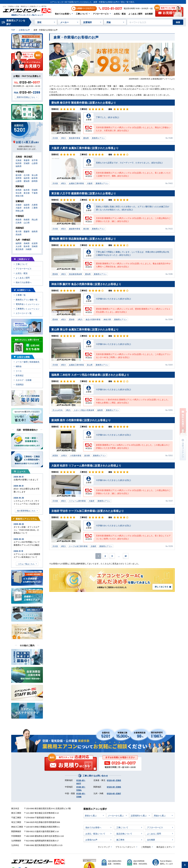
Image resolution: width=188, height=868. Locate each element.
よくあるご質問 (135, 14)
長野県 (19, 178)
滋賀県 (27, 205)
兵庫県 (35, 205)
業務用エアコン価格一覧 (27, 300)
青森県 (27, 160)
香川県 (19, 231)
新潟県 (87, 455)
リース (19, 371)
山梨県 (19, 181)
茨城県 (35, 190)
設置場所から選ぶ (139, 815)
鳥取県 (19, 219)
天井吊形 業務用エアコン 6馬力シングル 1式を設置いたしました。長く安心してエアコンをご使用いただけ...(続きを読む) (133, 537)
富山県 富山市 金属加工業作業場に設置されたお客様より (85, 329)
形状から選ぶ (91, 815)
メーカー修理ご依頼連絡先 (28, 362)
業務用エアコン (98, 138)
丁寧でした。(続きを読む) (107, 117)
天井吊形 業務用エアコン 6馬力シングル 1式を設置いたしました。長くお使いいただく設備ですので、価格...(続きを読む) (133, 174)
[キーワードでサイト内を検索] (150, 22)
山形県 (35, 163)
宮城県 (27, 163)
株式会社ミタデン (164, 847)
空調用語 (20, 384)
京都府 (93, 546)
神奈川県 (107, 319)
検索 (178, 22)
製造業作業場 (75, 138)
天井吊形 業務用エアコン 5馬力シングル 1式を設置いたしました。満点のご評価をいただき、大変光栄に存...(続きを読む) (133, 129)
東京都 (86, 229)
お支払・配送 (120, 14)
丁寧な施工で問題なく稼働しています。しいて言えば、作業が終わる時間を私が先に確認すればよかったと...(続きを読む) (133, 253)
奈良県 (27, 208)
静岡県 (35, 181)
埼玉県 (19, 193)
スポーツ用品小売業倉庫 (84, 410)
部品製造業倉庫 (75, 274)
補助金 (19, 366)
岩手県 (35, 160)
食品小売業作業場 (93, 319)
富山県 (90, 365)
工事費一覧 (21, 295)
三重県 (35, 208)
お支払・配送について (95, 834)
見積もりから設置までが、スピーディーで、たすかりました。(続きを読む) (129, 163)
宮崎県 (35, 246)
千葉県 (35, 193)
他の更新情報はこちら (26, 511)
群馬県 (19, 190)
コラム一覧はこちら (26, 564)
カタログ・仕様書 (24, 380)
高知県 (19, 234)
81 (126, 556)
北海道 (19, 160)
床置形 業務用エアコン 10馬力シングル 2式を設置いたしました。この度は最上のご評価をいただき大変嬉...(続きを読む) (133, 446)
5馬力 (63, 138)
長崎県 (27, 243)
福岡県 (19, 243)
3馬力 (63, 274)
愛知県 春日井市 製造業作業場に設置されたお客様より (84, 103)
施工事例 (120, 840)
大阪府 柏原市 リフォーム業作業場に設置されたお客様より (86, 465)
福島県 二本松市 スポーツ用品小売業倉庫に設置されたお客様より (90, 375)
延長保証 (20, 375)
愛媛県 (27, 231)
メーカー (65, 22)
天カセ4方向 (58, 410)
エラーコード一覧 (24, 313)
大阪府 (90, 183)
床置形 (55, 455)
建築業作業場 (75, 229)
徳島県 (35, 231)
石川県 (27, 175)
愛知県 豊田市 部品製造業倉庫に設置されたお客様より (84, 239)
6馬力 (63, 183)
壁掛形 (55, 274)
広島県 (19, 223)
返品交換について (124, 834)
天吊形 (55, 138)
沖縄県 (29, 249)
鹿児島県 (20, 249)
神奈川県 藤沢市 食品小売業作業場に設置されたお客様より (86, 284)
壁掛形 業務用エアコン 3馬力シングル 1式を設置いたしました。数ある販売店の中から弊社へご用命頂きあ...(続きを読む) (133, 265)
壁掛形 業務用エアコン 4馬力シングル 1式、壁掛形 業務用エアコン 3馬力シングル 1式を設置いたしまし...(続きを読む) (133, 310)
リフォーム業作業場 (77, 501)
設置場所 (88, 22)
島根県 (27, 219)
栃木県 (27, 190)
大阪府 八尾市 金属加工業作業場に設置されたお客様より (85, 148)
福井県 (27, 178)
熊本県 (27, 246)
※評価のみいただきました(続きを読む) (113, 299)
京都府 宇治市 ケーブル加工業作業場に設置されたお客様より (88, 511)
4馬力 (63, 319)
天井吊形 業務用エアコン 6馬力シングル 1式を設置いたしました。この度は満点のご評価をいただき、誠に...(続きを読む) (133, 220)
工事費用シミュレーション (28, 309)
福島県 (100, 410)
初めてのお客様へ (63, 14)
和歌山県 (20, 211)
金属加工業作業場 (76, 183)
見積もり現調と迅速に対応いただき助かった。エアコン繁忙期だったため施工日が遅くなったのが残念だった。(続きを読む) (133, 208)
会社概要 (149, 14)
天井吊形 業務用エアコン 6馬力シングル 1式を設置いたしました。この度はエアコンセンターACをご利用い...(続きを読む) (133, 356)
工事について (82, 14)
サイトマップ (104, 847)
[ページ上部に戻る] (185, 865)
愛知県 (86, 138)
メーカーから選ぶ (116, 815)
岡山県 (35, 219)
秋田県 (19, 163)
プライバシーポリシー (125, 847)
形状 (39, 22)
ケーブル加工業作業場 (78, 546)
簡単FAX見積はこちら (26, 97)
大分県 (19, 246)
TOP (13, 30)
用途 (109, 22)
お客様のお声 (24, 30)
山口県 (27, 223)
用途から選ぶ (160, 815)
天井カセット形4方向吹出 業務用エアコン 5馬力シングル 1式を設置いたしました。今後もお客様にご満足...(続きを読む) (133, 401)
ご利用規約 (146, 847)
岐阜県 (35, 178)
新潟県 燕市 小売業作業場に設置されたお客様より (81, 420)
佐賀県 (35, 243)
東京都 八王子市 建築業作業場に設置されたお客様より (84, 193)
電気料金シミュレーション (28, 304)
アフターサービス (101, 14)
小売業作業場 (76, 455)
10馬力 (64, 455)
